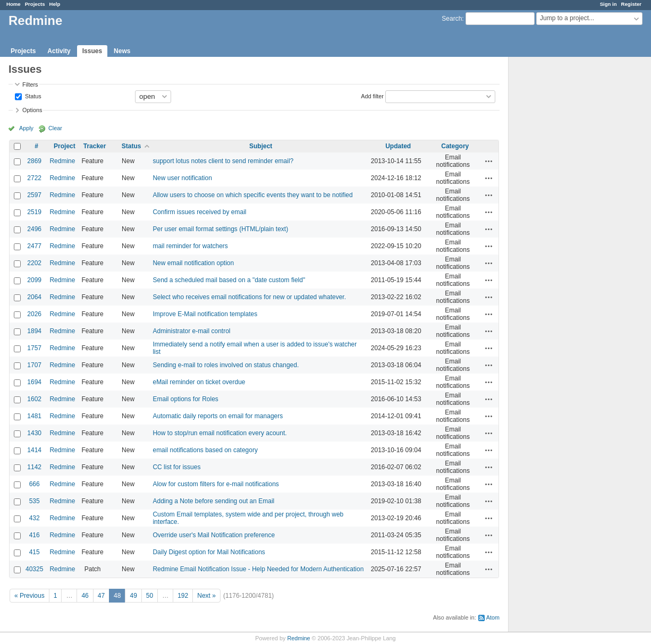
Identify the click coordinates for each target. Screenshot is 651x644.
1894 (34, 331)
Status (32, 96)
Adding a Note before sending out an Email (213, 501)
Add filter (372, 96)
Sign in (608, 4)
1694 (34, 382)
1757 (34, 348)
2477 (34, 246)
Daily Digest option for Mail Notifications (209, 552)
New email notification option (193, 263)
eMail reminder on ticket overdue (199, 382)
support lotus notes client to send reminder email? (223, 161)
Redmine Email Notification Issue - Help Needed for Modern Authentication (258, 569)
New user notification (182, 178)
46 (85, 596)
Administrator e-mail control (191, 331)
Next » (206, 596)
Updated (398, 146)
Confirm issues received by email (199, 212)
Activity (59, 51)
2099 (34, 280)
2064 (34, 297)
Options (32, 110)
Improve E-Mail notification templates (205, 314)
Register (631, 4)
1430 (34, 433)
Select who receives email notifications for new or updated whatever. (249, 297)
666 (35, 484)
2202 (34, 263)
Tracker (95, 146)
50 (150, 596)
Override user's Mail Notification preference (214, 535)
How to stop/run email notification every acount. (219, 433)
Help (55, 4)
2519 (34, 212)
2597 (34, 195)
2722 (34, 178)
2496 (34, 229)
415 (35, 552)
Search (452, 19)
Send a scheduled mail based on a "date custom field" (229, 280)
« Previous (29, 596)
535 (35, 501)
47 (101, 596)
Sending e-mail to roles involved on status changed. (226, 365)
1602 (34, 399)
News (122, 51)
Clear (55, 128)
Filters (30, 84)
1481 (34, 416)
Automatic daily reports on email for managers (218, 416)
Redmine (62, 161)
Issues (92, 51)
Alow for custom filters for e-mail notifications (215, 484)
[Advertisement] (562, 224)
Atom (493, 617)
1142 (34, 467)
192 (183, 596)
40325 (34, 569)
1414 (34, 450)
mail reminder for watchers (190, 246)
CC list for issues (176, 467)
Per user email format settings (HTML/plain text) (220, 229)
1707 (34, 365)
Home (14, 4)
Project (65, 146)
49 (133, 596)
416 (35, 535)
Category (455, 146)
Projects (35, 4)
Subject (261, 146)
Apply (26, 128)
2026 (34, 314)
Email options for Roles (185, 399)
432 (35, 518)
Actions (489, 161)
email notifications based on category (205, 450)
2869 (34, 161)
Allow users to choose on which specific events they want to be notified (252, 195)
